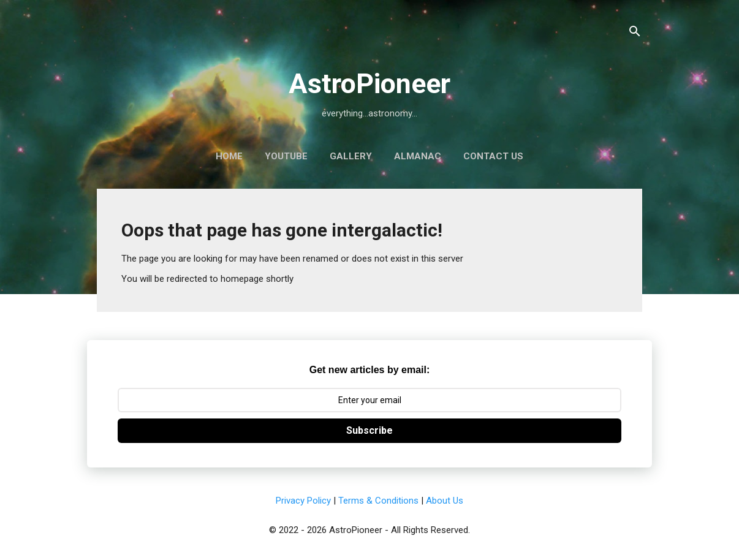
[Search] (635, 33)
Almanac (418, 156)
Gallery (351, 156)
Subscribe (369, 430)
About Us (445, 501)
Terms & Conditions (378, 501)
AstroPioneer (369, 84)
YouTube (286, 156)
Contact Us (493, 156)
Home (229, 156)
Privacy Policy (303, 501)
